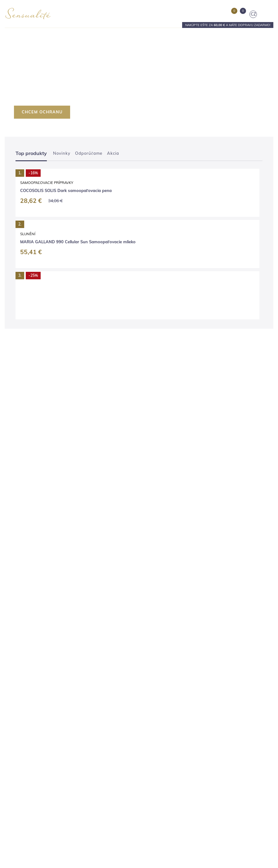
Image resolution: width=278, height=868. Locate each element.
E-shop (11, 612)
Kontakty (13, 653)
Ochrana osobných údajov (29, 749)
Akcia (113, 153)
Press (10, 661)
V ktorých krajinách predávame (33, 757)
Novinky (62, 153)
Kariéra (11, 669)
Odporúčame (89, 153)
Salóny (11, 628)
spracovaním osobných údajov (196, 781)
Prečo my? (14, 644)
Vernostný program (22, 765)
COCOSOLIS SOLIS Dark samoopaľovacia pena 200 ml (67, 305)
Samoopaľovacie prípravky (65, 294)
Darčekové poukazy (161, 669)
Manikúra (152, 628)
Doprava (13, 708)
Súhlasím (159, 837)
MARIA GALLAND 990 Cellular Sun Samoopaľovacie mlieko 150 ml (70, 428)
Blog (9, 620)
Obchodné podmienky (25, 741)
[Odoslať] (261, 771)
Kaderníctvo (155, 620)
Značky (11, 636)
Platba (11, 717)
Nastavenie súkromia (24, 773)
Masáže (151, 653)
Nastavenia (122, 837)
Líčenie (150, 644)
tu (161, 854)
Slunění (46, 416)
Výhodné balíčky (159, 661)
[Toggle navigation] (269, 14)
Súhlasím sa (185, 781)
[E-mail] (196, 771)
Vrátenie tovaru (19, 733)
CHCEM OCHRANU (42, 112)
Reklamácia (15, 725)
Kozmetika (153, 612)
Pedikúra (152, 636)
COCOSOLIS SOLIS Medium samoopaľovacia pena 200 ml (202, 305)
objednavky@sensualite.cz (179, 747)
